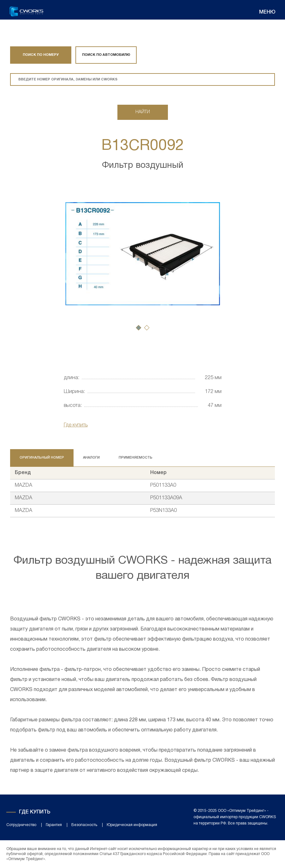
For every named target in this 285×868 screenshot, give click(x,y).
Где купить (76, 425)
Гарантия (54, 825)
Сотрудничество (21, 825)
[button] (139, 328)
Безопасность (84, 825)
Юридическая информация (132, 825)
